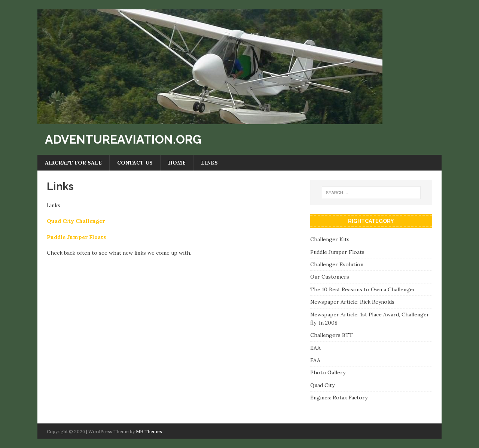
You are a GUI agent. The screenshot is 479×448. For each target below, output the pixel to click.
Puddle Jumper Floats (76, 237)
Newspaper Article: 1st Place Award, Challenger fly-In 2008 (370, 319)
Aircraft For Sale (73, 163)
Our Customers (330, 277)
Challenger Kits (330, 239)
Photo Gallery (328, 372)
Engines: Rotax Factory (339, 398)
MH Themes (149, 431)
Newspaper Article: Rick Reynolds (352, 302)
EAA (315, 348)
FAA (315, 360)
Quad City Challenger (76, 221)
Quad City (322, 385)
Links (209, 163)
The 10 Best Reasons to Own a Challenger (363, 289)
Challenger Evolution (337, 264)
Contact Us (135, 163)
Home (177, 163)
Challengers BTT (332, 335)
